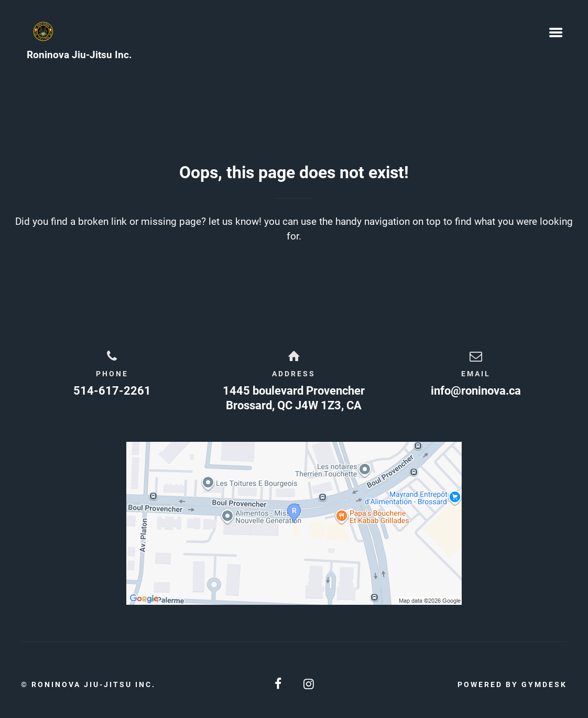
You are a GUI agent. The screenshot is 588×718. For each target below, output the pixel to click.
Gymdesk (544, 684)
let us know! (235, 221)
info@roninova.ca (476, 391)
